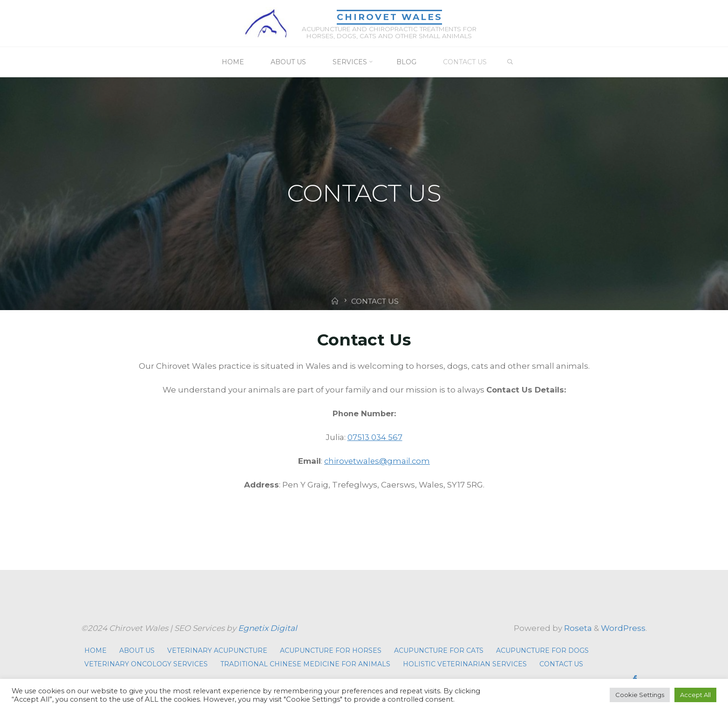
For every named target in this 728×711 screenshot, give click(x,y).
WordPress (623, 628)
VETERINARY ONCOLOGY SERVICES (146, 664)
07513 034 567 (375, 437)
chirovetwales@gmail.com (377, 460)
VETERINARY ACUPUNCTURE (217, 650)
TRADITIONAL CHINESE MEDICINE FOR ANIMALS (305, 664)
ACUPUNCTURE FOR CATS (439, 650)
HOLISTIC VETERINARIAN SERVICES (465, 664)
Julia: (337, 437)
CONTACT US (561, 664)
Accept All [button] (695, 695)
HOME (95, 650)
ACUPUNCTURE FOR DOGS (542, 650)
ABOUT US (137, 650)
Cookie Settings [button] (640, 695)
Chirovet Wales (388, 17)
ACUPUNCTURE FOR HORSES (331, 650)
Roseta (577, 628)
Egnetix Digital (268, 628)
